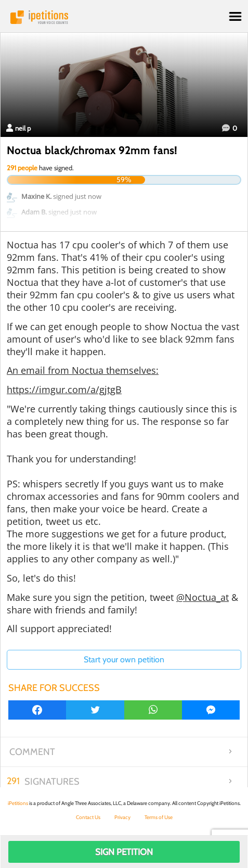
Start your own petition (124, 659)
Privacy (122, 817)
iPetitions (124, 17)
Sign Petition (124, 852)
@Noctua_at (203, 597)
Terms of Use (159, 817)
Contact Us (88, 817)
